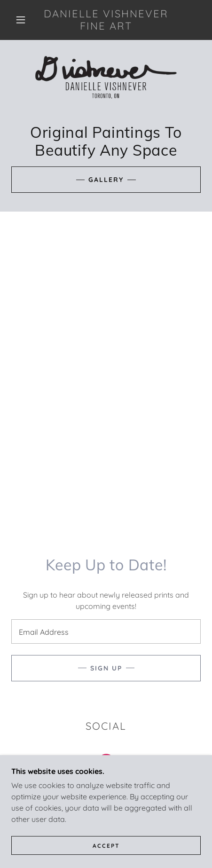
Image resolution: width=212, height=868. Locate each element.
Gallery (106, 180)
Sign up (106, 668)
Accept (106, 846)
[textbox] (106, 631)
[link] (106, 20)
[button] (21, 20)
